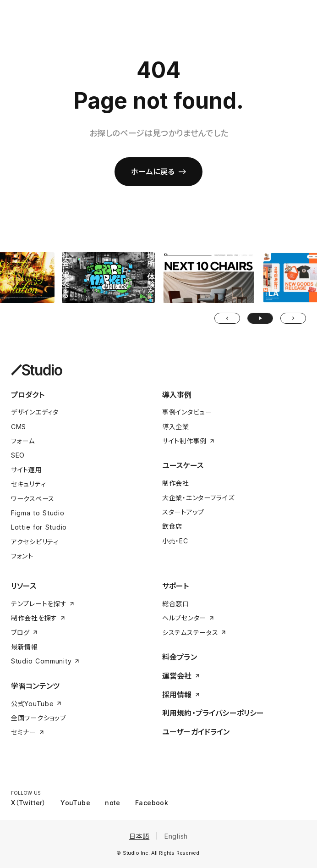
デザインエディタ (35, 412)
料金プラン (180, 657)
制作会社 (176, 483)
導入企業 (176, 427)
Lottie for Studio (39, 527)
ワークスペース (33, 499)
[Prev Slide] (227, 318)
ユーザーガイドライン (196, 732)
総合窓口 (176, 604)
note (113, 803)
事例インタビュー (187, 412)
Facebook (152, 803)
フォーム (23, 441)
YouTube (75, 803)
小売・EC (175, 541)
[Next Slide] (293, 318)
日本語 (139, 836)
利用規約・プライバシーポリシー (213, 713)
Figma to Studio (38, 513)
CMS (19, 427)
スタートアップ (183, 512)
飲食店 (172, 526)
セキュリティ (28, 484)
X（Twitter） (28, 803)
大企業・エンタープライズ (198, 498)
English (176, 836)
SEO (18, 455)
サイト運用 (27, 470)
